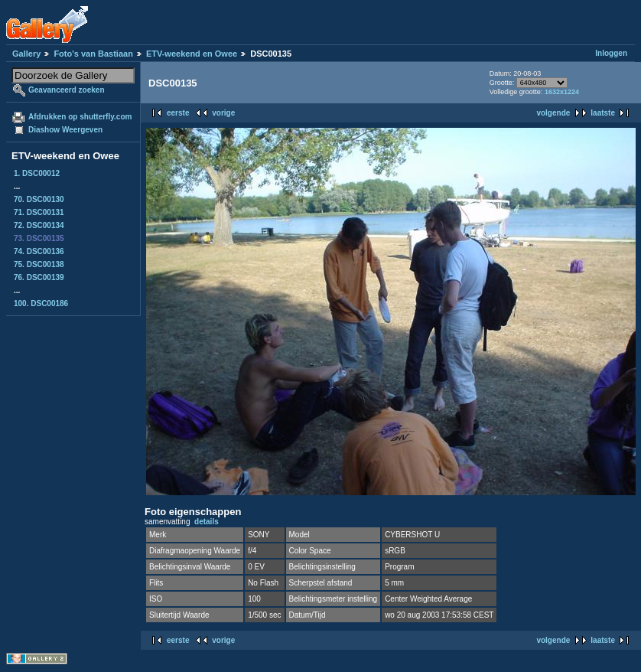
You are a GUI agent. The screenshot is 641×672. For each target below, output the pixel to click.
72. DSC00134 (39, 225)
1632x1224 (562, 92)
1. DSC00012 (37, 173)
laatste (603, 113)
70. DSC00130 (39, 199)
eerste (178, 113)
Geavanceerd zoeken (67, 90)
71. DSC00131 (39, 212)
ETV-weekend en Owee (192, 54)
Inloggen (611, 53)
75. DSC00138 (39, 264)
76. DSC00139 (39, 277)
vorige (223, 113)
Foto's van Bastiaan (93, 54)
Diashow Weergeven (65, 130)
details (207, 522)
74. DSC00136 (39, 251)
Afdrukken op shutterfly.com (80, 117)
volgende (553, 113)
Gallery (26, 54)
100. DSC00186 (41, 303)
